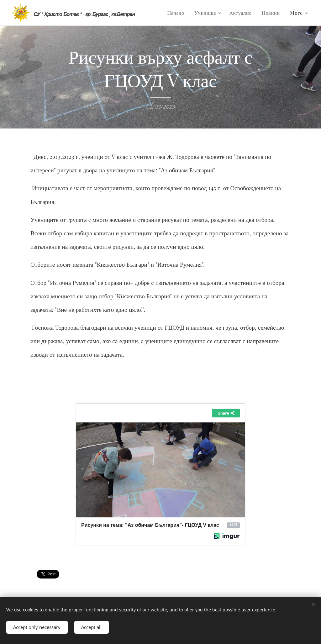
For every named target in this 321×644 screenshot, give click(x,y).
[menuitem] (178, 13)
